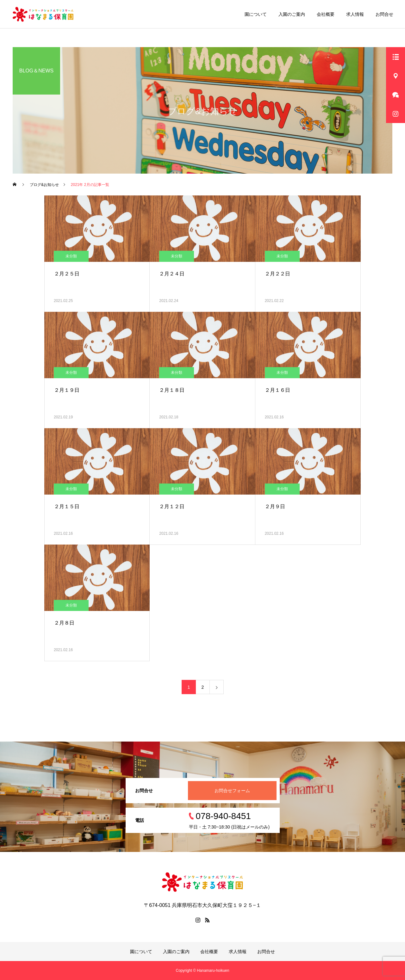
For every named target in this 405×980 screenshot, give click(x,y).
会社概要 (326, 14)
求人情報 (355, 14)
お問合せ (384, 14)
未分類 (71, 256)
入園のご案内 (292, 14)
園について (256, 14)
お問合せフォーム (232, 791)
